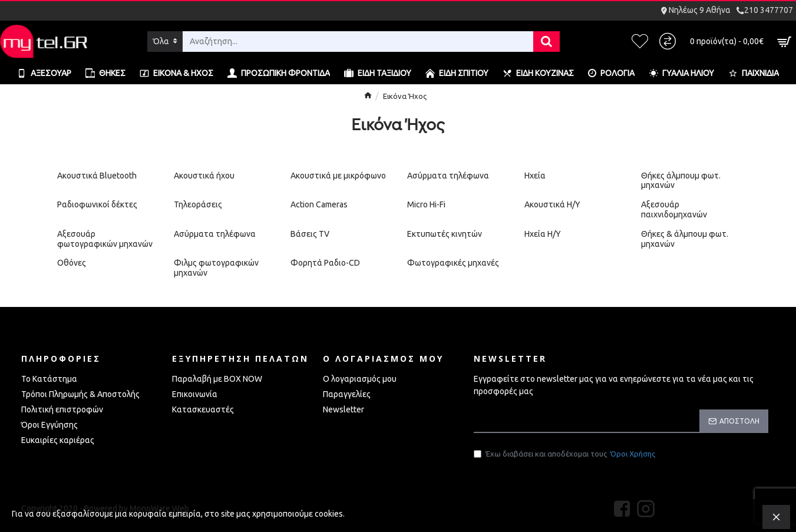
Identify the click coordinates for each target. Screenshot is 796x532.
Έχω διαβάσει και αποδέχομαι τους (565, 455)
